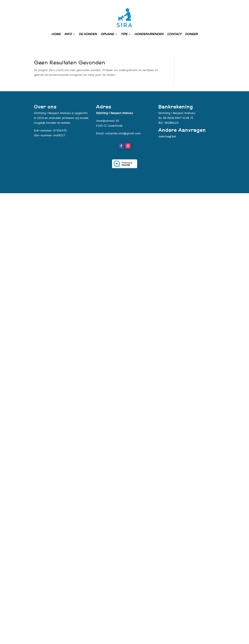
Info (68, 34)
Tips (124, 34)
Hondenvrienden (149, 34)
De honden (88, 34)
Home (56, 34)
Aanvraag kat (167, 136)
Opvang (107, 34)
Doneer (191, 34)
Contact (174, 34)
